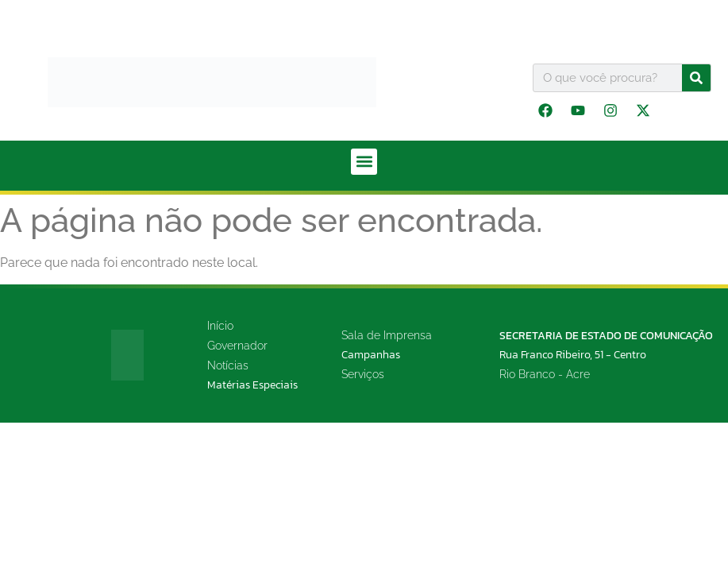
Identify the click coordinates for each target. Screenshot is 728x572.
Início (220, 326)
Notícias (228, 365)
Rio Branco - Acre (545, 374)
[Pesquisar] (696, 78)
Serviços (363, 374)
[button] (364, 162)
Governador (237, 346)
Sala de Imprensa (387, 335)
